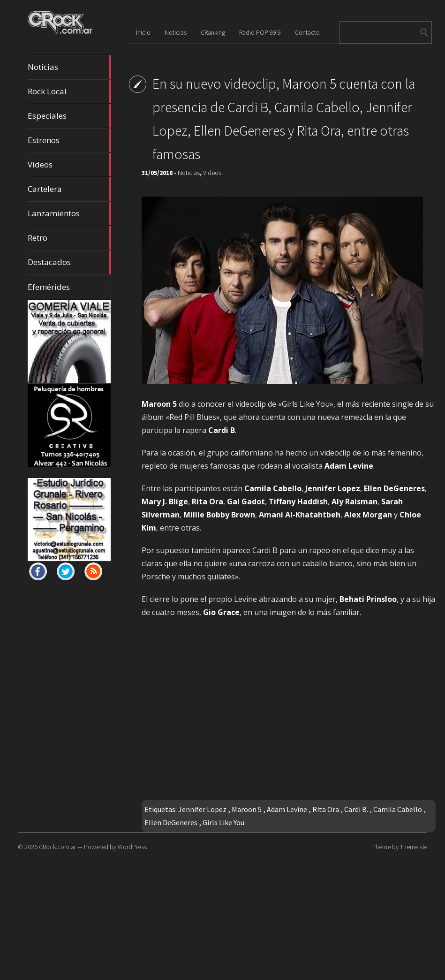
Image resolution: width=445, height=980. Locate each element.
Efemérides (49, 287)
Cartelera (69, 189)
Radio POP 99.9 (260, 32)
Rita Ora (326, 809)
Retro (69, 238)
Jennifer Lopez (202, 809)
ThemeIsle (414, 847)
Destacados (69, 262)
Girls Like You (223, 822)
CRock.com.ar (57, 847)
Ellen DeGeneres (171, 822)
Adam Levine (287, 809)
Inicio (143, 32)
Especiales (69, 116)
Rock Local (69, 91)
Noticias (69, 67)
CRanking (213, 32)
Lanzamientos (69, 213)
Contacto (307, 32)
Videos (69, 165)
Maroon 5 (247, 809)
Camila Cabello (398, 809)
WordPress (132, 847)
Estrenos (69, 140)
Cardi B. (356, 809)
